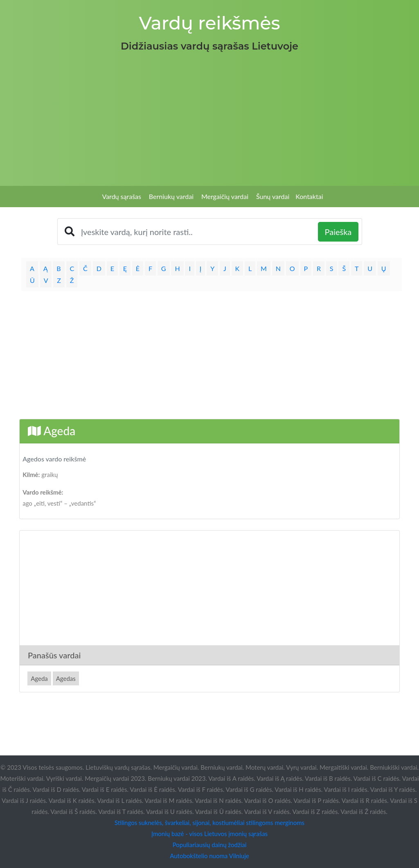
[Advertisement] (209, 116)
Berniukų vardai (171, 196)
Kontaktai (309, 196)
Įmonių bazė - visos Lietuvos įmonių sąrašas (209, 834)
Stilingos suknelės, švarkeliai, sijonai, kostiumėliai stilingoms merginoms (209, 823)
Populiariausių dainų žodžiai (210, 845)
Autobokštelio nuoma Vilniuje (209, 856)
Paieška (338, 232)
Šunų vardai (273, 196)
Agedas (66, 678)
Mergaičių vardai (225, 196)
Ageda (39, 678)
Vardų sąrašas (122, 196)
